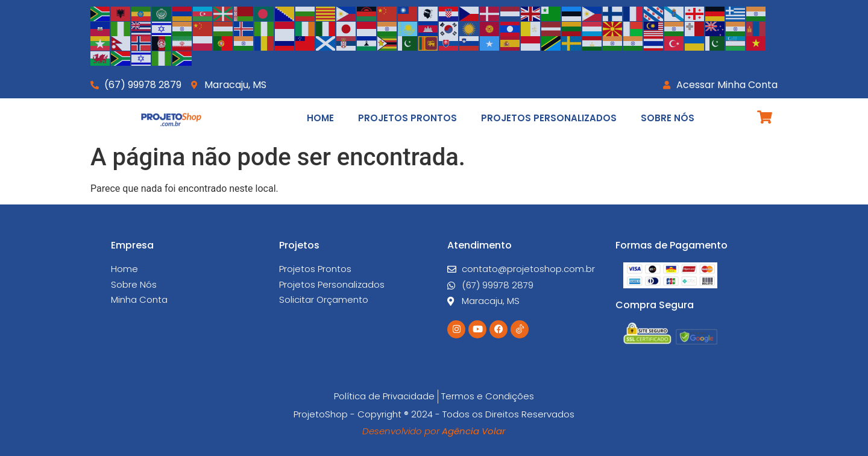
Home (320, 118)
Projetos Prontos (407, 118)
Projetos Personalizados (549, 118)
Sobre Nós (668, 118)
